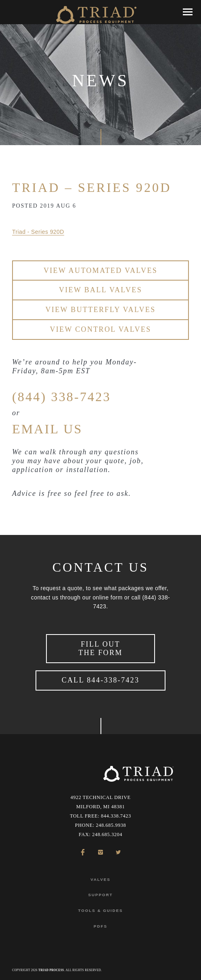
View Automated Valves (100, 270)
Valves (100, 879)
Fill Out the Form (100, 648)
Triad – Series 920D (92, 187)
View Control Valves (100, 329)
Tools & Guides (100, 910)
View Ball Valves (100, 290)
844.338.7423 (116, 816)
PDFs (100, 926)
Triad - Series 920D (38, 232)
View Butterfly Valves (100, 310)
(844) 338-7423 (62, 397)
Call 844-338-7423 (101, 680)
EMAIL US (47, 429)
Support (100, 895)
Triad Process (51, 970)
